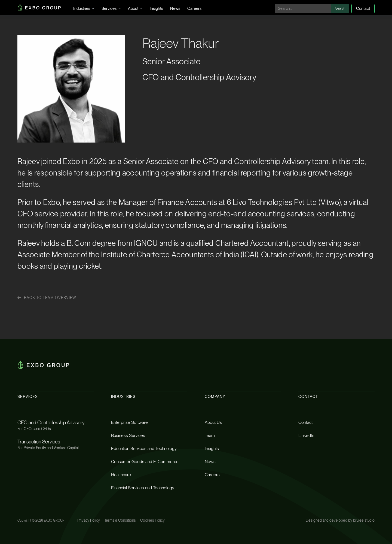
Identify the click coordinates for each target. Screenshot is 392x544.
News (175, 8)
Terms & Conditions (120, 520)
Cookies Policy (152, 520)
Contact (363, 8)
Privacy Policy (89, 520)
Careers (194, 8)
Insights (156, 8)
